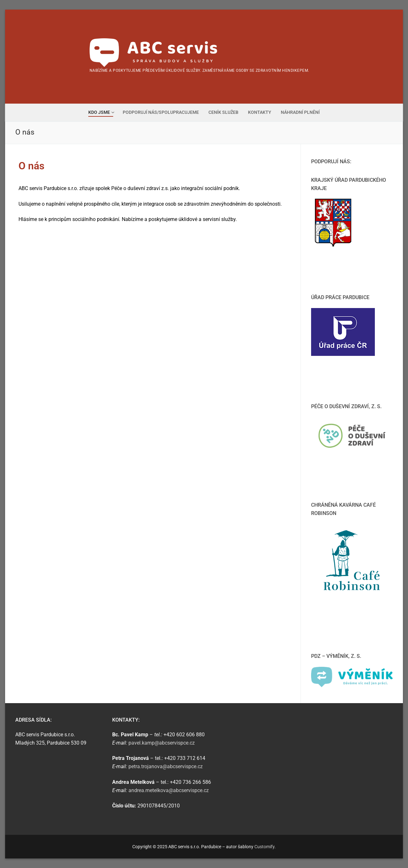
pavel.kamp (162, 743)
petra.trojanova (166, 766)
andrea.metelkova (169, 790)
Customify (264, 847)
